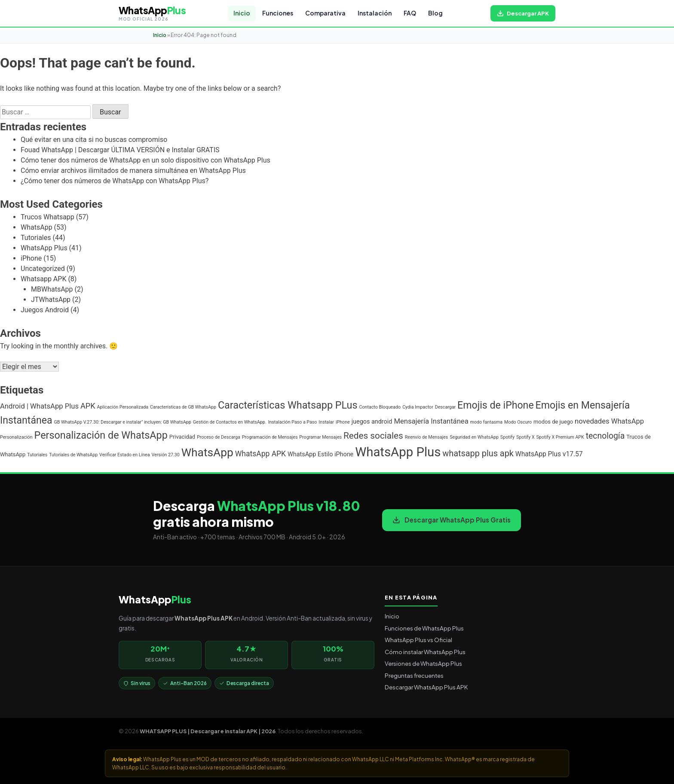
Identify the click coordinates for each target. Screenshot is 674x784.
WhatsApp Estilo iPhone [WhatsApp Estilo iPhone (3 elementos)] (320, 454)
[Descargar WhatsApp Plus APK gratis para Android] (523, 13)
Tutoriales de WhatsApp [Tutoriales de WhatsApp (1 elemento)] (73, 455)
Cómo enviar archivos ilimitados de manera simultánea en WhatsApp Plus (133, 171)
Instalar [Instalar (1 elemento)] (326, 422)
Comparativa (325, 13)
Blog (435, 13)
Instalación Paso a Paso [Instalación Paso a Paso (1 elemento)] (292, 422)
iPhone (31, 258)
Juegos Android (45, 310)
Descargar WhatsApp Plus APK (426, 687)
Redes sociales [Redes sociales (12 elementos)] (373, 436)
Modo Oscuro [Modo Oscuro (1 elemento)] (518, 422)
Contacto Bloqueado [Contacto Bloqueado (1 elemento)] (380, 407)
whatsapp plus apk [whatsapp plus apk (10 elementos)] (478, 453)
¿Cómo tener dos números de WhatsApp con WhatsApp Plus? (115, 181)
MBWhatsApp (52, 289)
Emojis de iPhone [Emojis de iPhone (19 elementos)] (496, 405)
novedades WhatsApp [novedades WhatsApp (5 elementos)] (609, 421)
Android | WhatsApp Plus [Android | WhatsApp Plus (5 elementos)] (39, 406)
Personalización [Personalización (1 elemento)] (16, 437)
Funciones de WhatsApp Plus (424, 628)
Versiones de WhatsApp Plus (423, 663)
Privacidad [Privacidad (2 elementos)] (182, 437)
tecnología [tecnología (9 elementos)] (605, 436)
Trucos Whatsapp (47, 217)
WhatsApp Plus (44, 248)
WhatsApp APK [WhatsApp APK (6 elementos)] (260, 454)
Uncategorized (43, 269)
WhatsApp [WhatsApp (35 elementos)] (207, 452)
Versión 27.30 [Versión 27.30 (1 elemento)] (165, 455)
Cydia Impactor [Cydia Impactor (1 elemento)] (418, 407)
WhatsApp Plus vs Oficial (418, 640)
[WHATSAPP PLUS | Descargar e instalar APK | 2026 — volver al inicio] (152, 13)
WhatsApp (37, 227)
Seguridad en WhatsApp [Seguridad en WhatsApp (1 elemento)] (474, 437)
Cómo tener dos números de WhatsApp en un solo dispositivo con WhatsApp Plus (146, 160)
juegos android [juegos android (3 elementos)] (372, 422)
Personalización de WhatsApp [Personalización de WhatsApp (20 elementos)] (101, 435)
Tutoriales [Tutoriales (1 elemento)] (37, 455)
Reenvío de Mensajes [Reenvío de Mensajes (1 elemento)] (426, 437)
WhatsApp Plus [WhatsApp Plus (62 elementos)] (398, 452)
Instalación (375, 13)
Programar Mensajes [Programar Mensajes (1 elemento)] (320, 437)
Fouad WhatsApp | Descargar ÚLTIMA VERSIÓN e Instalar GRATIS (120, 150)
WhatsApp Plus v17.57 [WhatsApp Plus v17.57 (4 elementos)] (549, 454)
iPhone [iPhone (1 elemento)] (343, 422)
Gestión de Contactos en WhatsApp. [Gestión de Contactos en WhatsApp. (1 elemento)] (230, 422)
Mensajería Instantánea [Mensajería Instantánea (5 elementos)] (431, 421)
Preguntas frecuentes (414, 675)
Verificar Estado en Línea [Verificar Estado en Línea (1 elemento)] (124, 455)
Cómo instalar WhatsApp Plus (425, 652)
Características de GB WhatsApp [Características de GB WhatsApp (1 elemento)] (183, 407)
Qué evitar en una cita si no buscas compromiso (94, 140)
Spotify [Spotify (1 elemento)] (507, 437)
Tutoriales (36, 238)
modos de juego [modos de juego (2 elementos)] (553, 422)
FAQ (410, 13)
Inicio (242, 13)
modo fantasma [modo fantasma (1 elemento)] (486, 422)
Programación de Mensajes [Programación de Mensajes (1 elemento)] (270, 437)
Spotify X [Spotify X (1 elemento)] (525, 437)
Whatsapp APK (43, 279)
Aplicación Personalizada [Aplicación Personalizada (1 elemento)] (123, 407)
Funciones (278, 13)
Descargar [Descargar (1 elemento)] (445, 407)
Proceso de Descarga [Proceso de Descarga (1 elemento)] (219, 437)
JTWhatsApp (51, 300)
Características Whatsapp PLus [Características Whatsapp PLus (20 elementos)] (288, 405)
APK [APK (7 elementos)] (88, 406)
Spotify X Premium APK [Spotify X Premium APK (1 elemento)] (560, 437)
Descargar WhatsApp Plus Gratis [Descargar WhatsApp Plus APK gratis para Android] (452, 520)
